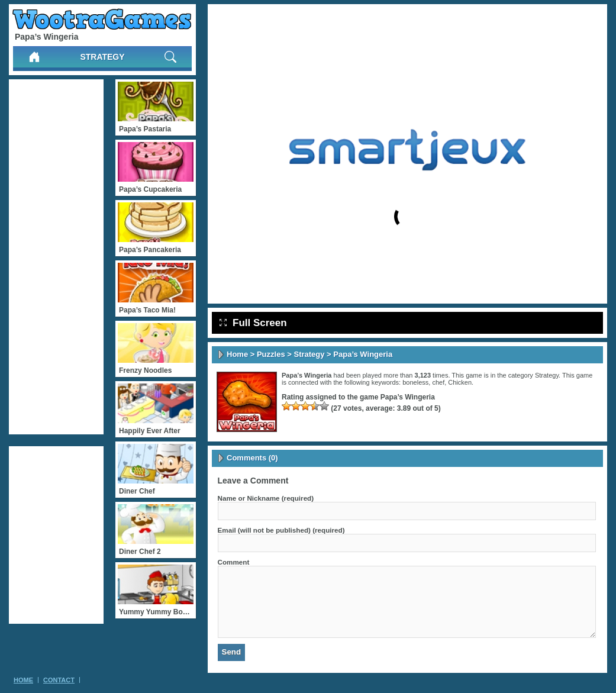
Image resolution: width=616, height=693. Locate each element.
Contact (59, 680)
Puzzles (271, 354)
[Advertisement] (56, 257)
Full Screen (253, 323)
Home (237, 354)
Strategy (102, 57)
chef (438, 382)
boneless (415, 382)
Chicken (460, 382)
